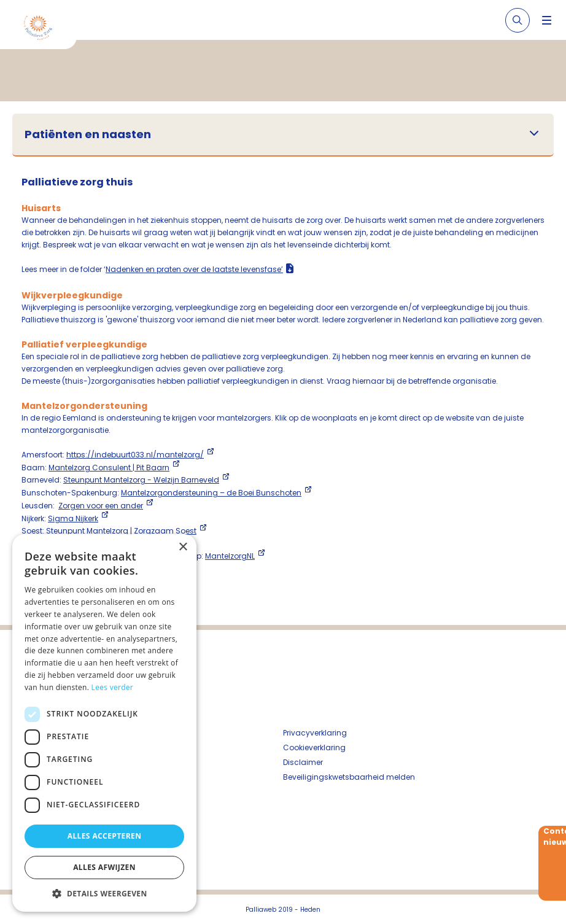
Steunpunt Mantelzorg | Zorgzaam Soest (121, 531)
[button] (104, 893)
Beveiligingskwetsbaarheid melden (349, 777)
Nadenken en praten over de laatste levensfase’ (194, 269)
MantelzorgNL (230, 556)
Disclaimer (303, 762)
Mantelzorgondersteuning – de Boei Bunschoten (211, 493)
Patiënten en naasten (88, 134)
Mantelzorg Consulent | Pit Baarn (109, 468)
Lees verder (113, 687)
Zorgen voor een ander (101, 506)
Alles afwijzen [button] (104, 867)
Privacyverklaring (315, 733)
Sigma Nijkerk (73, 518)
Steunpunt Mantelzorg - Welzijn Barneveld (141, 480)
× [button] (183, 547)
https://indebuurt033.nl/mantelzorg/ (135, 455)
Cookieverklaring (314, 747)
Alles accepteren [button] (105, 836)
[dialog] (104, 723)
